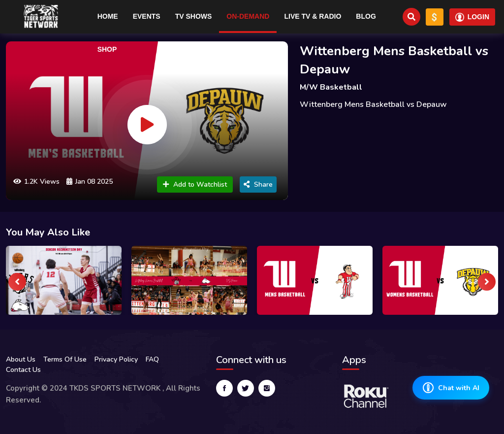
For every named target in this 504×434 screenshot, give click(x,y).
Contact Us (23, 370)
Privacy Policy (116, 359)
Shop (107, 49)
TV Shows (194, 16)
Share (258, 184)
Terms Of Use (65, 359)
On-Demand (248, 16)
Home (108, 16)
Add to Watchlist (195, 184)
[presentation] (17, 282)
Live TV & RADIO (313, 16)
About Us (21, 359)
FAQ (152, 359)
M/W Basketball (331, 87)
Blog (366, 16)
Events (147, 16)
